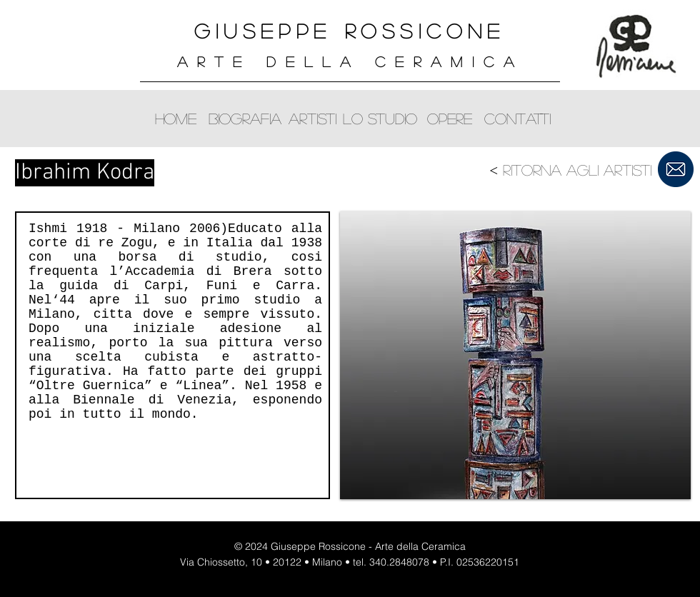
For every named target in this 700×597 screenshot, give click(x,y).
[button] (515, 355)
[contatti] (517, 119)
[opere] (450, 119)
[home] (176, 119)
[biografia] (245, 119)
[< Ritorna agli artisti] (569, 170)
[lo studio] (380, 119)
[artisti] (312, 119)
